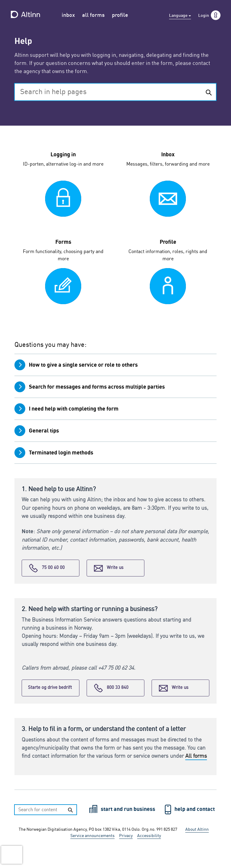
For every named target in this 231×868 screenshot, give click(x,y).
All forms (196, 756)
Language (179, 16)
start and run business (129, 809)
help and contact (195, 809)
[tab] (115, 365)
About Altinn (197, 830)
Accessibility (149, 836)
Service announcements (92, 836)
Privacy (126, 836)
